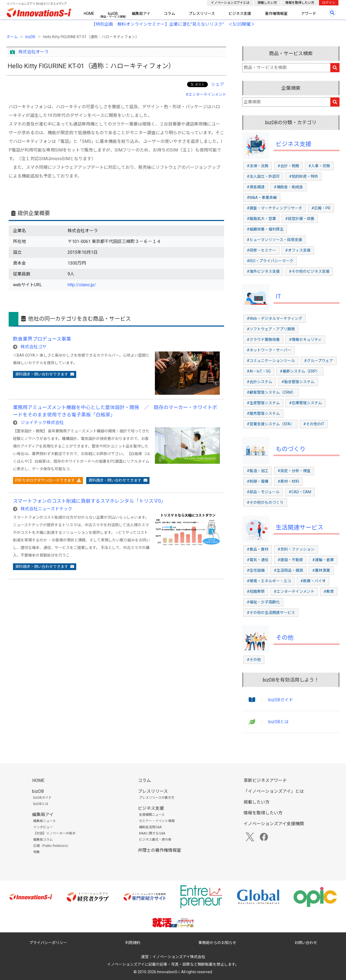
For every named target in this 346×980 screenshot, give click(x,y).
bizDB (113, 14)
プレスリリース (202, 14)
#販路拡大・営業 (261, 219)
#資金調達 (256, 187)
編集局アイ (141, 14)
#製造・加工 (258, 471)
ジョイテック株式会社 (42, 422)
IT (278, 296)
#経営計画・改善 (300, 219)
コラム (169, 14)
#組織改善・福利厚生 (265, 229)
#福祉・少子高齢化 (263, 602)
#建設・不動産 (290, 560)
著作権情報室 (276, 14)
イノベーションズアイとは (230, 3)
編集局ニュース (44, 821)
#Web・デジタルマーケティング (275, 318)
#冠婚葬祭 (256, 591)
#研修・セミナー (261, 250)
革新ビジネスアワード (265, 780)
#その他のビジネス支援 (309, 271)
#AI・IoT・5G (259, 371)
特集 (36, 852)
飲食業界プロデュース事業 (42, 339)
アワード (309, 14)
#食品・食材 (258, 549)
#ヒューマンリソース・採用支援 (275, 240)
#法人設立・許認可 (263, 176)
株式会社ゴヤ (34, 347)
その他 (285, 638)
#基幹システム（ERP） (300, 371)
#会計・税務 (288, 166)
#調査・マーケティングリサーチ (275, 208)
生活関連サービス (300, 527)
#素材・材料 (288, 481)
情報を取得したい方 (300, 3)
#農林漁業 (321, 570)
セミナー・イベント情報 (157, 821)
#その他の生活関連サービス (271, 613)
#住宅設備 (256, 570)
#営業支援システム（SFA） (270, 424)
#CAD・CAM (300, 492)
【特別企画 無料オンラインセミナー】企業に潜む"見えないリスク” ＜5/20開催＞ (173, 24)
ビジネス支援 (240, 14)
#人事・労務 (319, 166)
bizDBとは (279, 722)
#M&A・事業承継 (262, 198)
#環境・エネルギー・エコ (269, 581)
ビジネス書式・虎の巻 (155, 840)
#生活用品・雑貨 (288, 570)
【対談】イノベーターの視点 (54, 833)
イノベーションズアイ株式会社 (179, 957)
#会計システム (259, 382)
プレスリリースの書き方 (157, 798)
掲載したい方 (267, 3)
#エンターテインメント (206, 94)
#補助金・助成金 (288, 187)
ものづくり (291, 449)
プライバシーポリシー (48, 943)
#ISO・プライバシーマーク (270, 261)
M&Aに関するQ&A (152, 833)
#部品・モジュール (263, 492)
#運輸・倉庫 (323, 560)
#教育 (329, 591)
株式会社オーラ (34, 52)
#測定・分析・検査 (294, 471)
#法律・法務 (258, 166)
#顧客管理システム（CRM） (271, 392)
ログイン (329, 3)
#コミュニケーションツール (271, 361)
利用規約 (133, 943)
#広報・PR (321, 208)
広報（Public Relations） (52, 846)
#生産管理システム (263, 403)
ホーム (12, 37)
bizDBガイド (281, 700)
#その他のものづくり (265, 502)
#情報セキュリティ (305, 340)
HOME (89, 14)
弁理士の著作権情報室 (159, 850)
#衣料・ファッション (296, 549)
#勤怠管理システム (298, 382)
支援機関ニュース (152, 815)
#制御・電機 (258, 481)
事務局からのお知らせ (217, 943)
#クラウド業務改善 (263, 340)
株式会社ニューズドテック (46, 509)
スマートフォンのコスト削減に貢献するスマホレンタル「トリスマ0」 (89, 501)
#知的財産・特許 (304, 176)
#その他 (254, 660)
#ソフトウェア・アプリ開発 (271, 329)
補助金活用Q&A (150, 827)
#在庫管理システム (305, 403)
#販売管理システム (263, 413)
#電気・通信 (258, 560)
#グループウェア (319, 361)
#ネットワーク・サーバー (269, 350)
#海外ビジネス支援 (263, 271)
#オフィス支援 (298, 250)
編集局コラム (43, 840)
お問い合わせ (306, 943)
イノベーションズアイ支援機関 (274, 824)
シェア (218, 84)
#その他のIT (314, 424)
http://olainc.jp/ (82, 285)
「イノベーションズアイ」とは (274, 791)
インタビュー (43, 827)
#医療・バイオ (313, 581)
